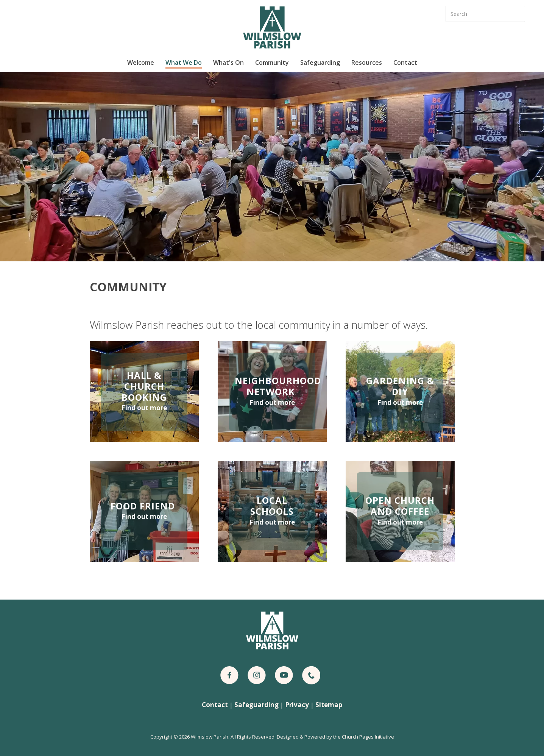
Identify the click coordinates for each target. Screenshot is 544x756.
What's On (228, 62)
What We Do (184, 62)
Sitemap (329, 705)
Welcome (141, 62)
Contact (405, 62)
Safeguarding (320, 62)
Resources (367, 62)
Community (272, 62)
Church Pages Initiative (368, 737)
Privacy (297, 705)
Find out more (144, 408)
